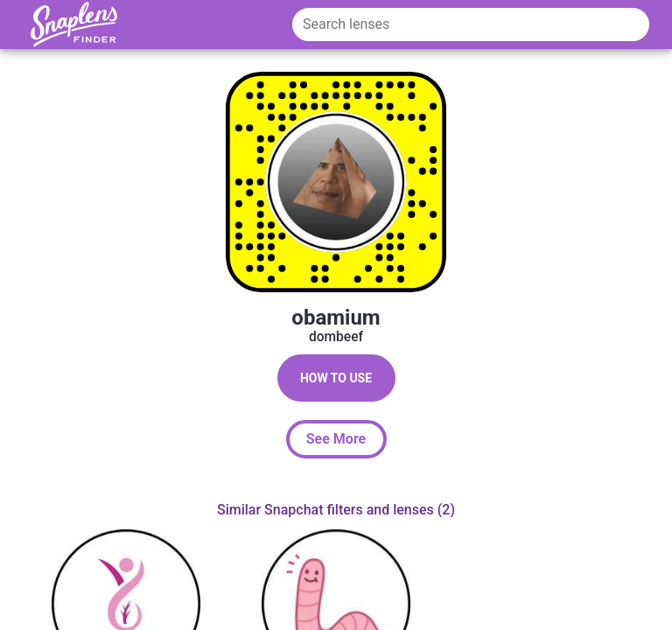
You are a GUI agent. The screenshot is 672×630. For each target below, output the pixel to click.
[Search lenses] (471, 24)
